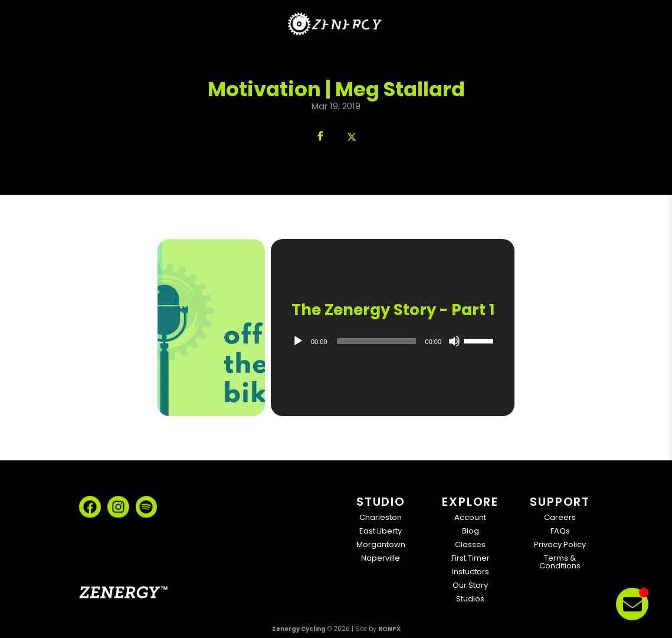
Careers (560, 517)
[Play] (298, 341)
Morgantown (381, 544)
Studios (470, 599)
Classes (470, 544)
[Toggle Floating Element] (632, 604)
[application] (393, 341)
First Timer (471, 558)
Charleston (381, 517)
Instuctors (471, 572)
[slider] (376, 341)
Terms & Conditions (560, 562)
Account (470, 517)
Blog (471, 531)
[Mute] (454, 341)
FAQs (560, 531)
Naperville (381, 558)
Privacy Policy (560, 544)
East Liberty (381, 531)
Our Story (470, 585)
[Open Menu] (631, 23)
